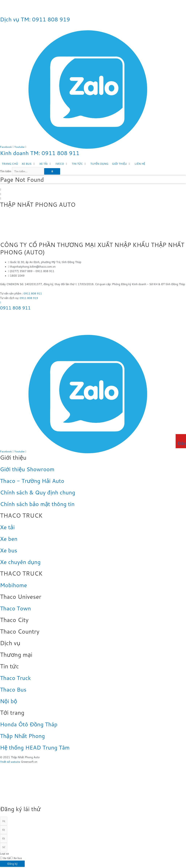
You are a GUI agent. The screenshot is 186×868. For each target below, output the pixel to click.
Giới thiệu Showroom (29, 469)
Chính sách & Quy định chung (40, 493)
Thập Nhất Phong (24, 736)
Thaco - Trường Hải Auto (34, 481)
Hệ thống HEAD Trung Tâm (37, 747)
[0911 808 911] (0, 303)
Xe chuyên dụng (21, 562)
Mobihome (14, 585)
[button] (93, 190)
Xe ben (9, 539)
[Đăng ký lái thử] (178, 438)
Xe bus (9, 550)
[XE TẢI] (46, 164)
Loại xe (4, 855)
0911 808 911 (33, 294)
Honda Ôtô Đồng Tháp (30, 724)
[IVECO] (63, 164)
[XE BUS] (29, 164)
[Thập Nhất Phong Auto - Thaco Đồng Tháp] (27, 226)
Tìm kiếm (6, 171)
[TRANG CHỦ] (10, 164)
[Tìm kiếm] (52, 171)
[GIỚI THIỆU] (124, 164)
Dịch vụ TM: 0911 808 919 (37, 19)
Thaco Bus (14, 690)
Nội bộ (9, 701)
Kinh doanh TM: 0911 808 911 (42, 153)
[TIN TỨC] (81, 164)
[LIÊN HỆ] (142, 164)
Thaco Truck (16, 678)
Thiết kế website (10, 762)
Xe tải (8, 527)
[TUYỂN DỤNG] (101, 164)
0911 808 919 (29, 298)
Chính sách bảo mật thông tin (40, 504)
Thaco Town (16, 608)
